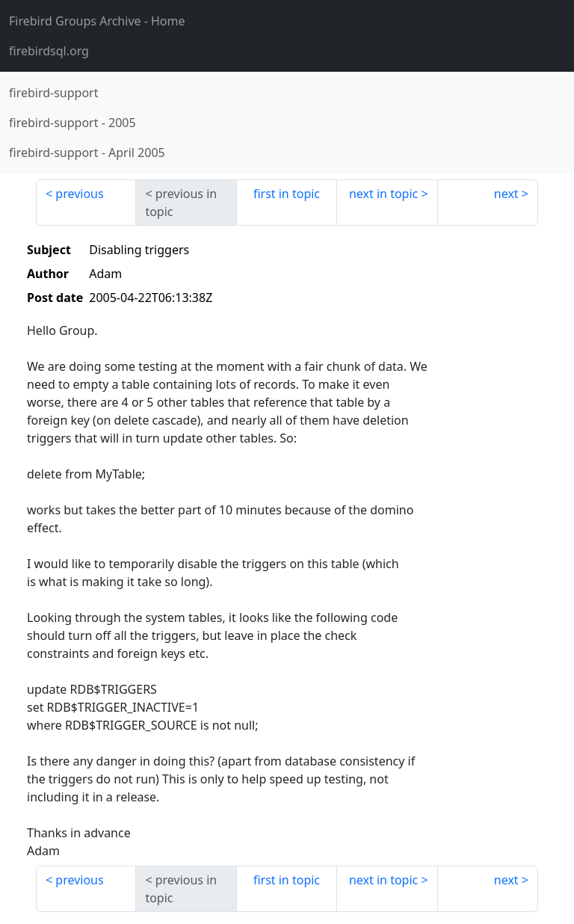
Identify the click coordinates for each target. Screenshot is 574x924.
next (506, 194)
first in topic (287, 194)
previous (79, 194)
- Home (97, 21)
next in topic (383, 194)
